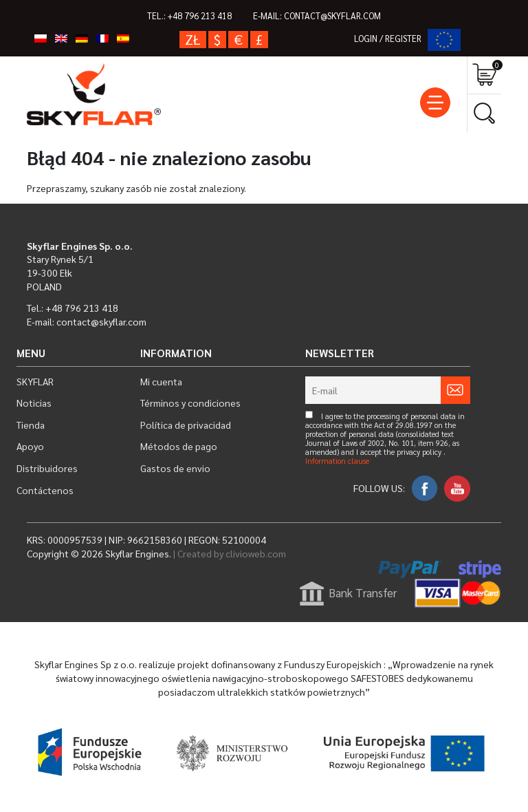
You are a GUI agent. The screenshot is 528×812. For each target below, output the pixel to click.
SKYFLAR (35, 381)
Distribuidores (47, 468)
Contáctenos (45, 490)
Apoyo (30, 446)
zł (193, 40)
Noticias (34, 403)
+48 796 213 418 (200, 16)
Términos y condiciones (190, 403)
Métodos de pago (179, 446)
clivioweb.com (256, 553)
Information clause (337, 461)
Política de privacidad (186, 425)
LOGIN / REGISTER (388, 39)
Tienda (31, 425)
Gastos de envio (175, 468)
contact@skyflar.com (332, 16)
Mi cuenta (161, 381)
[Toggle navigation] (435, 103)
